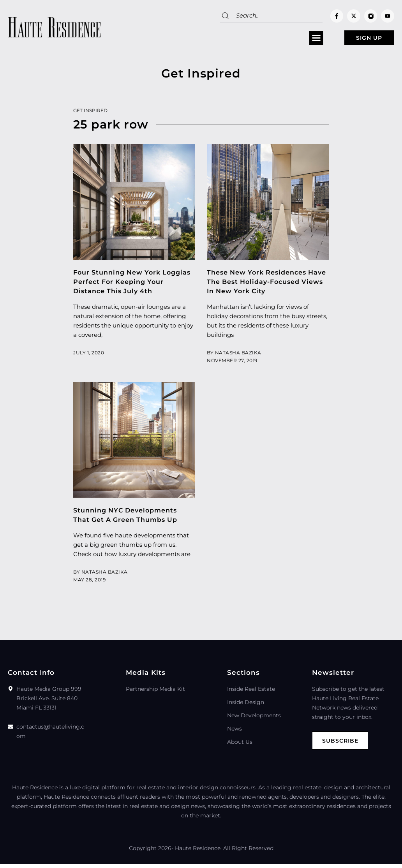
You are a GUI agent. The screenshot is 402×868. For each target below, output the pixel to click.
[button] (300, 39)
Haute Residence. (198, 852)
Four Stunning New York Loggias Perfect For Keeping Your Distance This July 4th (128, 284)
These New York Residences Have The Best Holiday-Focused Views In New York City (268, 284)
